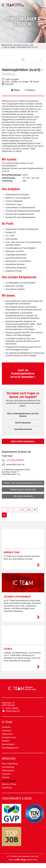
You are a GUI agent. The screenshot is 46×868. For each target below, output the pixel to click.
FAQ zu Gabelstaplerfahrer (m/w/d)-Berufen (23, 415)
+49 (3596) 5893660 (15, 460)
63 (35, 510)
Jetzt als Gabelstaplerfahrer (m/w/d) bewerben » (23, 374)
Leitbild (8, 649)
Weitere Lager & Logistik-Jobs (23, 490)
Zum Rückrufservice (23, 429)
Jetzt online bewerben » (23, 441)
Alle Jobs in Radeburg (23, 496)
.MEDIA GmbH (29, 860)
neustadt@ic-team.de (15, 464)
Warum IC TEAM (11, 552)
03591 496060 (12, 708)
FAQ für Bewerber (23, 423)
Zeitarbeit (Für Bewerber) (17, 597)
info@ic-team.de (13, 711)
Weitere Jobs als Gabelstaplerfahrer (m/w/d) (23, 483)
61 (23, 510)
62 (29, 510)
